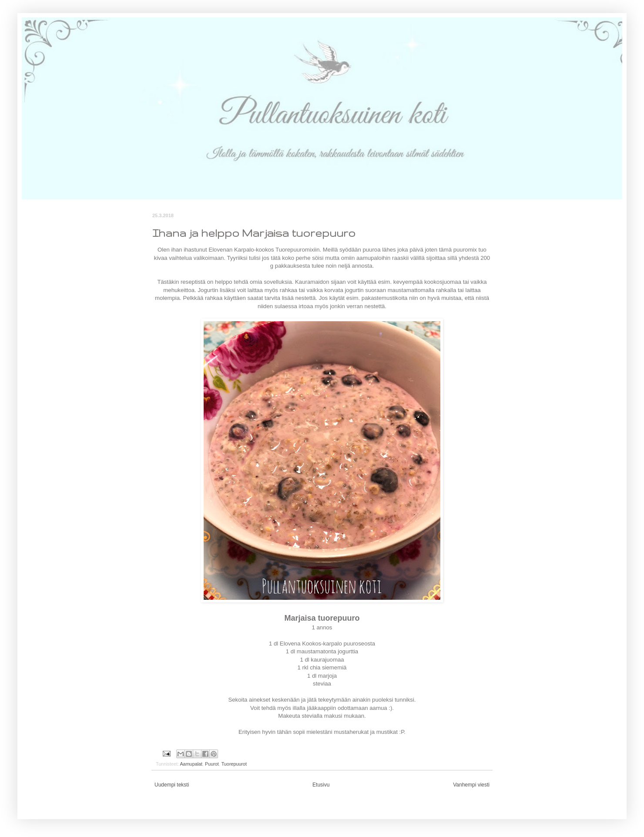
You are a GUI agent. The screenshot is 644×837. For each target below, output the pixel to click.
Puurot (212, 764)
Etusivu (321, 785)
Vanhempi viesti (471, 785)
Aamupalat (191, 764)
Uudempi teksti (172, 785)
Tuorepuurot (234, 764)
